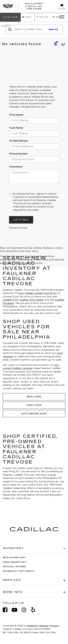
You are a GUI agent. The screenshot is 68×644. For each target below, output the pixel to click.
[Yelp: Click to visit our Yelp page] (35, 610)
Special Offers (15, 567)
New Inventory (14, 558)
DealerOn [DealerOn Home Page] (32, 626)
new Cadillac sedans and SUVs (38, 293)
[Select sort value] (62, 44)
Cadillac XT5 (10, 300)
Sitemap (44, 626)
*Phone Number (18, 154)
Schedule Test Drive (18, 571)
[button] (10, 17)
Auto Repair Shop (34, 414)
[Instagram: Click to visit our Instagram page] (26, 610)
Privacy (54, 626)
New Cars (34, 397)
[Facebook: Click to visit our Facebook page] (7, 610)
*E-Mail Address (18, 141)
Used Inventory (15, 562)
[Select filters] (56, 44)
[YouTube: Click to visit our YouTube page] (16, 610)
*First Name (16, 115)
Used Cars (34, 405)
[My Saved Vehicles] (62, 7)
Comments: (16, 167)
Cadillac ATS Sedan (31, 300)
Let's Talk (21, 220)
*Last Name (16, 128)
